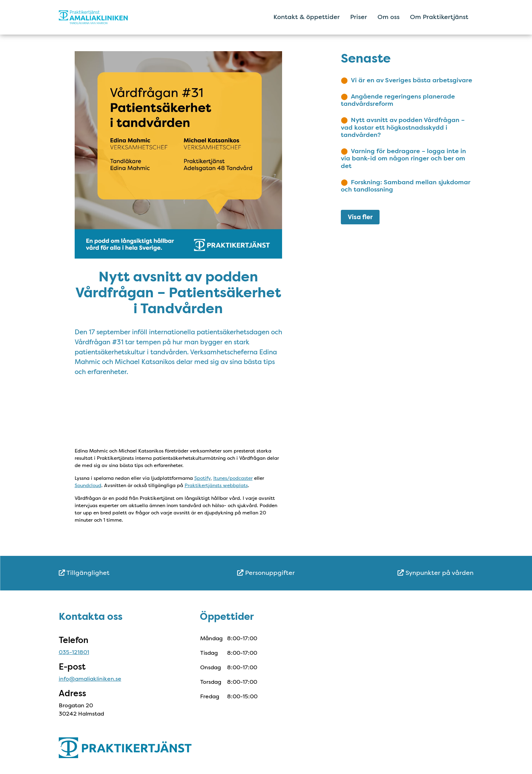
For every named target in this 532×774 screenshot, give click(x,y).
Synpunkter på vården (436, 573)
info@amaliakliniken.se (90, 679)
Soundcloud (88, 485)
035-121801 (74, 652)
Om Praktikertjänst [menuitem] (439, 17)
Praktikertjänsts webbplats (216, 485)
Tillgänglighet (84, 573)
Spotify (202, 478)
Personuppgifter (266, 573)
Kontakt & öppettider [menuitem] (307, 17)
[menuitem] (128, 573)
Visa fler (360, 217)
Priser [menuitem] (359, 17)
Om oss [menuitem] (389, 17)
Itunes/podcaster (233, 478)
